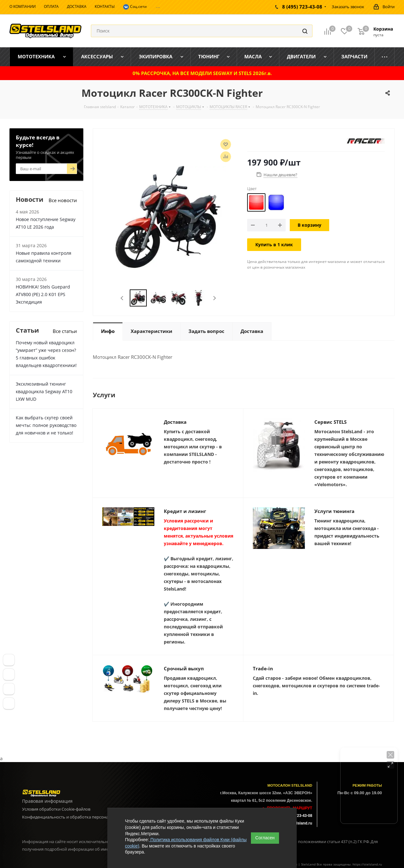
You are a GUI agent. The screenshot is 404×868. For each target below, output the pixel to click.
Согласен (265, 838)
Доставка (175, 422)
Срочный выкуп (184, 668)
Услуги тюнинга (334, 511)
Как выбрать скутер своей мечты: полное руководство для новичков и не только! (46, 425)
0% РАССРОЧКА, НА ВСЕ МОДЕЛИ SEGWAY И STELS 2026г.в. (202, 73)
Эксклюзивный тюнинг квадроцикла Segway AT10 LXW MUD (44, 391)
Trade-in (263, 668)
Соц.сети (135, 7)
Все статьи (65, 331)
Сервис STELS (330, 422)
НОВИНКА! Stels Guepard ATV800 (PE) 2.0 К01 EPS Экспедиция (43, 294)
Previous (122, 298)
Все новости (63, 200)
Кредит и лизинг (185, 511)
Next (214, 298)
